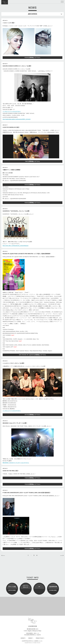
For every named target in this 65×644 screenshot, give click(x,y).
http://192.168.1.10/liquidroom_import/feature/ (16, 246)
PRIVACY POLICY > (40, 638)
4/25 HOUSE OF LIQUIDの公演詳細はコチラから (32, 355)
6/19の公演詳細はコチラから (32, 58)
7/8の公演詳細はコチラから (32, 161)
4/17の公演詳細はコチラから (32, 415)
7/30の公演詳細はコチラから (32, 478)
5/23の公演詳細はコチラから (32, 549)
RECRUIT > (31, 638)
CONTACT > (23, 638)
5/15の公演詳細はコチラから (32, 185)
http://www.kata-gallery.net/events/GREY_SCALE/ (17, 119)
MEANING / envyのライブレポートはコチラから (16, 463)
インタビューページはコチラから (12, 111)
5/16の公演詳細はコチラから (32, 203)
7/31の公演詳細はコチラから (32, 484)
